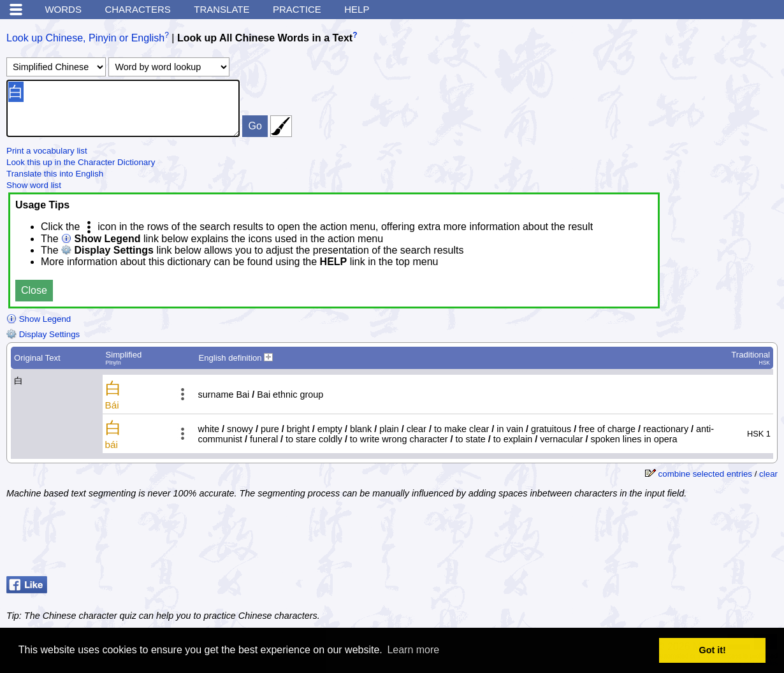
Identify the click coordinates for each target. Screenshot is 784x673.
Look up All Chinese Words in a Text (265, 38)
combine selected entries (705, 474)
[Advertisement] (676, 539)
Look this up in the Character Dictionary (81, 162)
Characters (137, 9)
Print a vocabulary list (47, 151)
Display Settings (43, 334)
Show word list (34, 185)
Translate (221, 9)
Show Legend (39, 319)
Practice (297, 9)
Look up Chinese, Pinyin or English (85, 38)
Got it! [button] (713, 650)
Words (63, 9)
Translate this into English (55, 174)
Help (357, 9)
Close (34, 290)
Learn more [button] (413, 650)
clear (768, 474)
